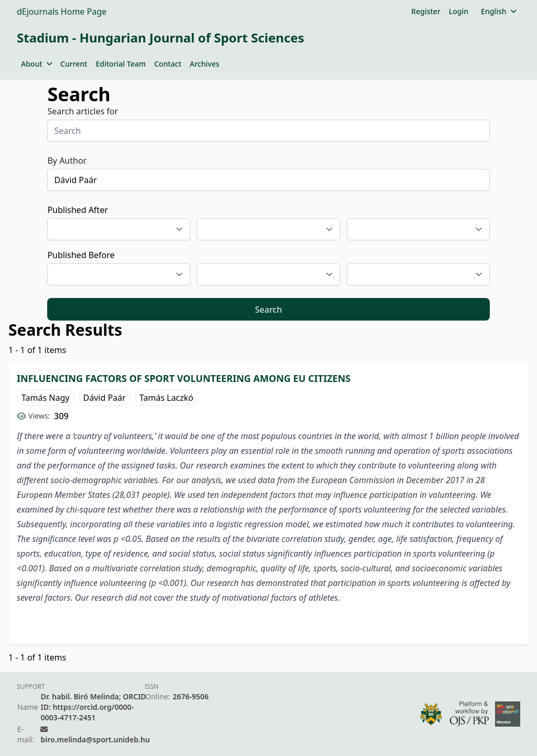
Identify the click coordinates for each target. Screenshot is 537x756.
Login (459, 11)
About (36, 64)
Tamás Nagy (46, 398)
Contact (168, 64)
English (498, 11)
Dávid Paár (105, 398)
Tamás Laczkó (167, 398)
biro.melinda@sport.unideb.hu (95, 739)
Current (74, 64)
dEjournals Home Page (62, 12)
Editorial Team (121, 64)
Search (268, 310)
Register (426, 11)
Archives (205, 64)
